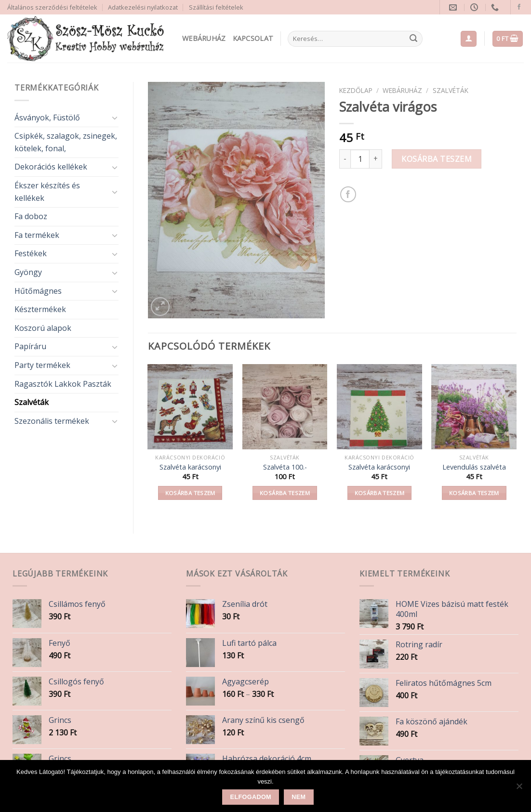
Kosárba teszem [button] (190, 493)
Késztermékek (40, 309)
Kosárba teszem (437, 159)
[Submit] (413, 39)
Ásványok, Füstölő (47, 118)
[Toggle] (115, 118)
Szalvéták (32, 402)
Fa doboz (31, 216)
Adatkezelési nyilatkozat (143, 7)
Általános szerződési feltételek (52, 7)
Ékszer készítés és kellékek (47, 192)
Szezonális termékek (52, 421)
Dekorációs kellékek (51, 167)
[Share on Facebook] (348, 194)
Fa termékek (37, 235)
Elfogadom (251, 797)
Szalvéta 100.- (285, 467)
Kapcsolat (253, 38)
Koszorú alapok (43, 328)
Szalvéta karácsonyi (190, 467)
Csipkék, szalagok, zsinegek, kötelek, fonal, (66, 142)
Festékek (31, 253)
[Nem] (519, 789)
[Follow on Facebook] (519, 7)
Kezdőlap (356, 90)
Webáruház (204, 38)
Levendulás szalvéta (474, 467)
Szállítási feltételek (216, 7)
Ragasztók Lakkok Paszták (63, 384)
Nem (299, 797)
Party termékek (42, 365)
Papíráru (30, 346)
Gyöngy (28, 272)
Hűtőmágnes (38, 291)
